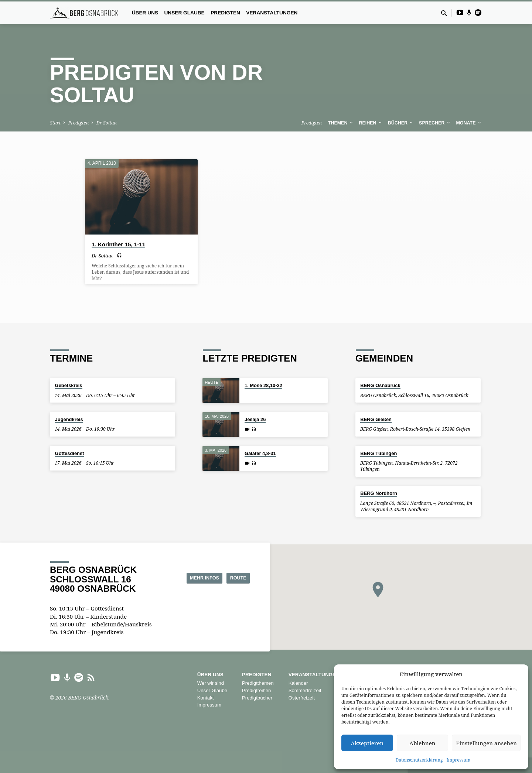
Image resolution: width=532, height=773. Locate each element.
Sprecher (435, 123)
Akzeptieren (367, 743)
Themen (341, 123)
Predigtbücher (257, 698)
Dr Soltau (107, 123)
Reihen (371, 123)
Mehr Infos (188, 578)
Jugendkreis (69, 419)
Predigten (225, 13)
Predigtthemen (258, 683)
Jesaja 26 (255, 419)
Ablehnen (422, 743)
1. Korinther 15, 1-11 (118, 244)
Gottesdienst (70, 453)
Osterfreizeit (302, 698)
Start (55, 123)
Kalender (298, 683)
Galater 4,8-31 (260, 453)
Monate (469, 123)
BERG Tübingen (378, 453)
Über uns (145, 13)
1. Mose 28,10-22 (263, 385)
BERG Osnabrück (380, 385)
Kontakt (206, 698)
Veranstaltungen (272, 13)
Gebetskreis (69, 385)
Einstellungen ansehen (486, 743)
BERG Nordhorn (379, 493)
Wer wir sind (211, 683)
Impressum (458, 760)
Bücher (401, 123)
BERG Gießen (376, 419)
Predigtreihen (256, 690)
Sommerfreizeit (305, 690)
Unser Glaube (184, 13)
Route (231, 578)
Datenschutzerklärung (419, 760)
